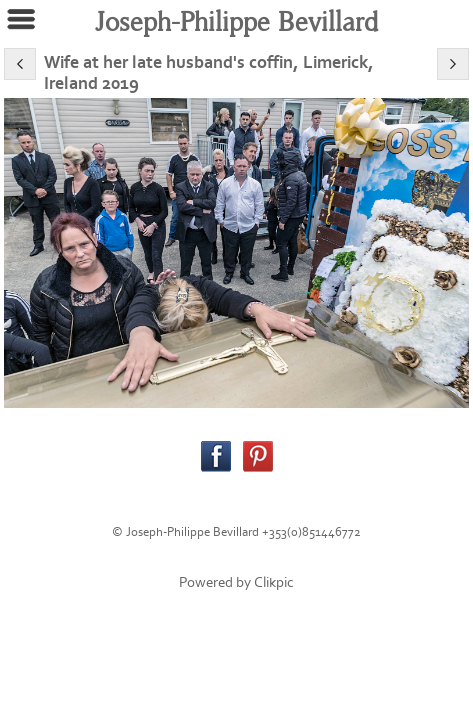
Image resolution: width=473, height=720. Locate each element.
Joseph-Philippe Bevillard (236, 22)
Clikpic (274, 582)
